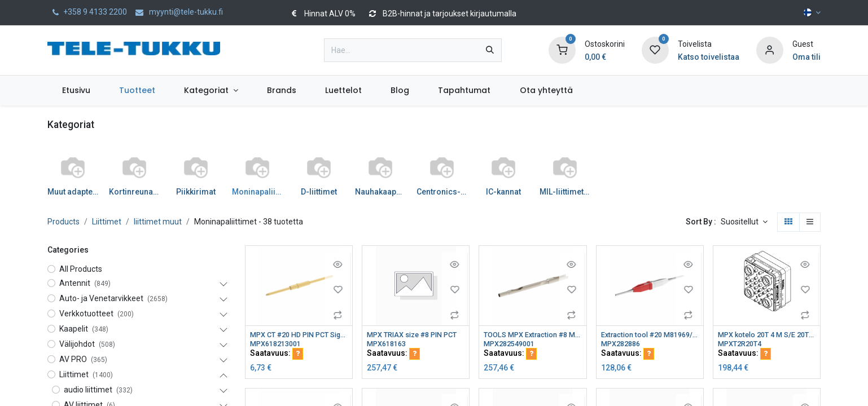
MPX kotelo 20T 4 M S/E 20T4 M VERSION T (767, 335)
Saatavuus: (277, 355)
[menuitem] (76, 91)
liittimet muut (158, 222)
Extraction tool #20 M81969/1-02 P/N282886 (650, 335)
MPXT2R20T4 (742, 345)
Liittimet (107, 222)
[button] (744, 222)
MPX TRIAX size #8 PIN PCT (416, 335)
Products (63, 222)
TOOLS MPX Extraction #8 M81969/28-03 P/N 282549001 (532, 335)
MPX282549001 (512, 345)
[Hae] (490, 50)
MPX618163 (389, 345)
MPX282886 (623, 345)
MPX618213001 (279, 345)
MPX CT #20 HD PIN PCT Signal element (299, 335)
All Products (81, 269)
